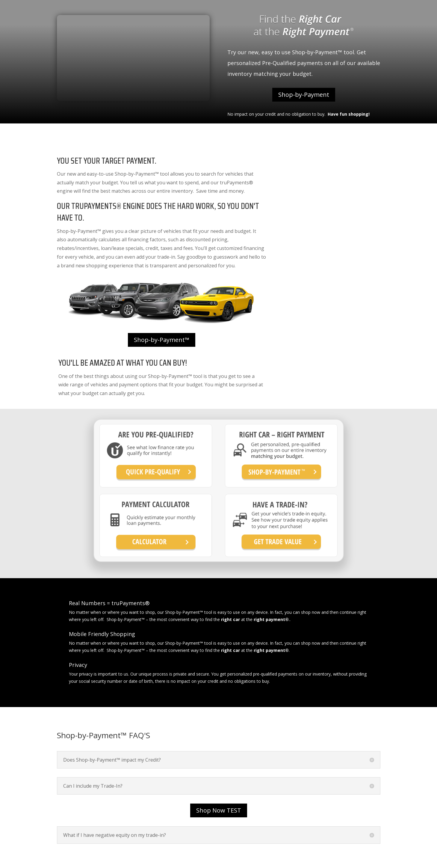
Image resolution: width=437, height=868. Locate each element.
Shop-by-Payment (304, 95)
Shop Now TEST (219, 810)
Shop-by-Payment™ (162, 340)
